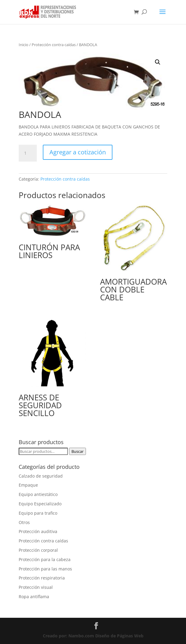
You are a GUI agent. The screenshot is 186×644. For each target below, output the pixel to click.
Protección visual (36, 587)
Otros (24, 522)
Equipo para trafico (38, 513)
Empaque (28, 485)
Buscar (77, 451)
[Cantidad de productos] (28, 153)
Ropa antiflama (34, 597)
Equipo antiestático (38, 494)
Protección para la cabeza (45, 559)
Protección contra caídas (54, 45)
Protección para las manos (45, 569)
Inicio (24, 45)
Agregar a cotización (78, 152)
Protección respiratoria (42, 578)
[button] (158, 62)
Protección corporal (38, 550)
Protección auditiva (38, 531)
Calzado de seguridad (41, 476)
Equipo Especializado (40, 504)
